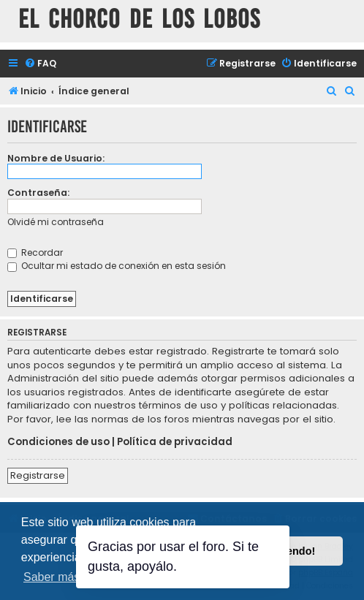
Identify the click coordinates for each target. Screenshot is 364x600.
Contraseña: (38, 193)
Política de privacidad (175, 442)
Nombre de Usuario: (56, 158)
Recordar (35, 252)
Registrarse (38, 475)
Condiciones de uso (58, 442)
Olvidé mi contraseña (56, 222)
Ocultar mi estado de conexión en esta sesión (117, 266)
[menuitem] (40, 64)
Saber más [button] (52, 577)
